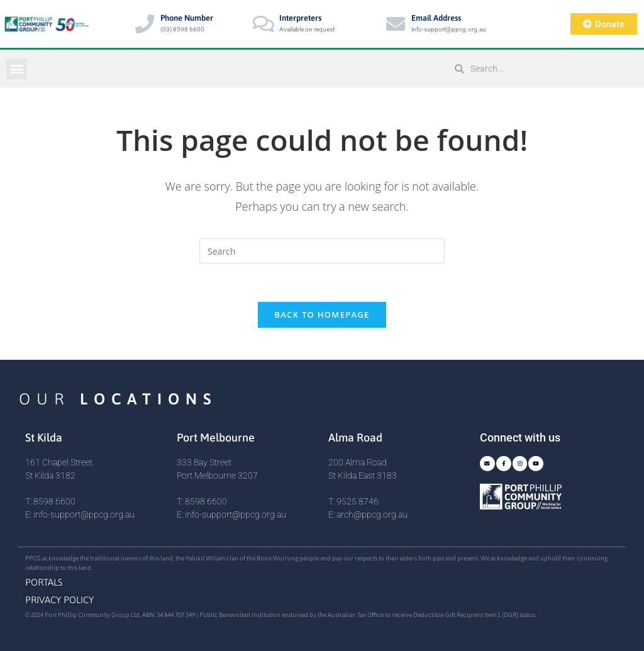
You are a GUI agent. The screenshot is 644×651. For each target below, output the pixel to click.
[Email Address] (396, 24)
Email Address (436, 18)
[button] (17, 69)
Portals (44, 582)
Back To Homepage (322, 314)
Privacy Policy (59, 600)
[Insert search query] (322, 251)
